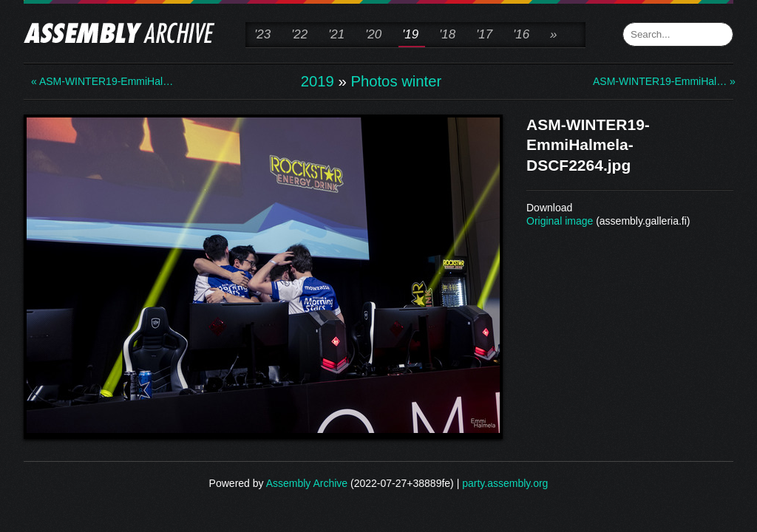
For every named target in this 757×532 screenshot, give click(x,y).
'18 (447, 34)
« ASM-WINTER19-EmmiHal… (90, 81)
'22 (299, 34)
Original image (560, 221)
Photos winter (396, 81)
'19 (410, 34)
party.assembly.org (505, 483)
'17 (484, 34)
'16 (521, 34)
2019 (318, 81)
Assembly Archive (307, 483)
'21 (336, 34)
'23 (262, 34)
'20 (373, 34)
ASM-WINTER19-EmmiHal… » (652, 81)
